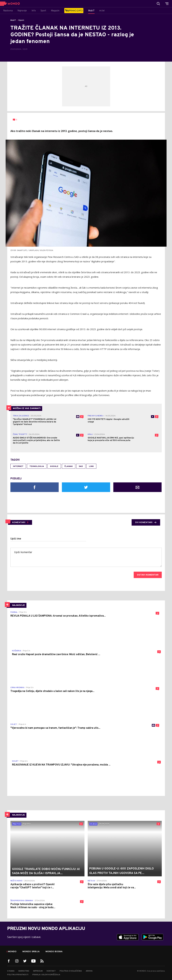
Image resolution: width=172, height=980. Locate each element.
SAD (81, 466)
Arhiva (89, 971)
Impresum (38, 971)
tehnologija (37, 466)
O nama (11, 971)
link (91, 466)
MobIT (13, 20)
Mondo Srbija (31, 952)
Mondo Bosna (54, 952)
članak (69, 466)
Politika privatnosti (18, 975)
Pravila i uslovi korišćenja (46, 975)
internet (18, 466)
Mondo (12, 952)
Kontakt (51, 971)
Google (54, 466)
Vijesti (21, 20)
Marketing (24, 971)
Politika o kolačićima (71, 971)
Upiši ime (16, 539)
